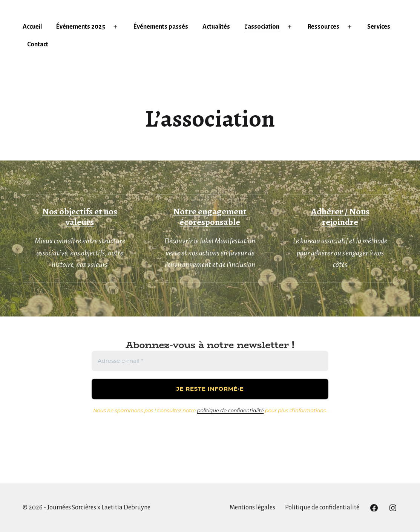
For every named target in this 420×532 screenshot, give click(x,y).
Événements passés (161, 27)
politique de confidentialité (231, 410)
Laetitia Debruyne (126, 508)
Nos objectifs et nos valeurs (80, 217)
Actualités (216, 27)
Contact (38, 44)
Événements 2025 (81, 27)
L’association (262, 27)
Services (379, 27)
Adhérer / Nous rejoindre (340, 217)
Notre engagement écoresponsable (210, 217)
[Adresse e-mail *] (210, 361)
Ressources (323, 27)
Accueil (32, 27)
